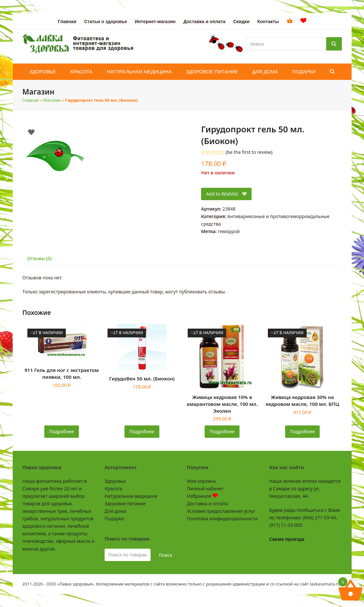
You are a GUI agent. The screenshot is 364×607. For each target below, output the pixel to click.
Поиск (166, 555)
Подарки (114, 518)
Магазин (52, 100)
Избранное (203, 496)
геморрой (229, 231)
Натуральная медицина (131, 496)
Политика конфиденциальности (222, 518)
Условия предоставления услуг (221, 511)
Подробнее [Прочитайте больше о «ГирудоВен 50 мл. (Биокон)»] (142, 431)
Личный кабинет (205, 489)
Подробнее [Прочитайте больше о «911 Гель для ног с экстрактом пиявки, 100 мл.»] (62, 431)
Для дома (115, 511)
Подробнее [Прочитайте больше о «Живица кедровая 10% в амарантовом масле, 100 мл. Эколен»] (222, 431)
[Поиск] (334, 44)
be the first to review (249, 152)
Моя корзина (201, 481)
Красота (113, 489)
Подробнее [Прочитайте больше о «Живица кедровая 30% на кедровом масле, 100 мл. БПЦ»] (302, 431)
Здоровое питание (125, 503)
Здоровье (115, 481)
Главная (31, 100)
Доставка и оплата (207, 503)
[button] (332, 72)
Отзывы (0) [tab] (40, 258)
